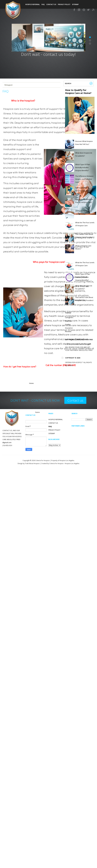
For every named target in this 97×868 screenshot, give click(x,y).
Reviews (68, 331)
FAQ (43, 4)
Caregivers (69, 317)
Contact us (75, 400)
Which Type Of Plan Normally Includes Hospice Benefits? (83, 167)
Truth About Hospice (32, 463)
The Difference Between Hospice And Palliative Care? (84, 179)
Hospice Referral (33, 4)
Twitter (89, 10)
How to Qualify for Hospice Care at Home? (78, 92)
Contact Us (51, 4)
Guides (68, 324)
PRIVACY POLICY (54, 430)
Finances (68, 321)
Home (31, 383)
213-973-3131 (7, 445)
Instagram (79, 10)
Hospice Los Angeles (72, 463)
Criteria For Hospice (42, 460)
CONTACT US (53, 423)
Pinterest (84, 10)
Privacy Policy (64, 4)
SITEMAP (75, 4)
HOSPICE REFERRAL (56, 419)
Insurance (69, 328)
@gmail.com (7, 442)
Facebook (74, 10)
